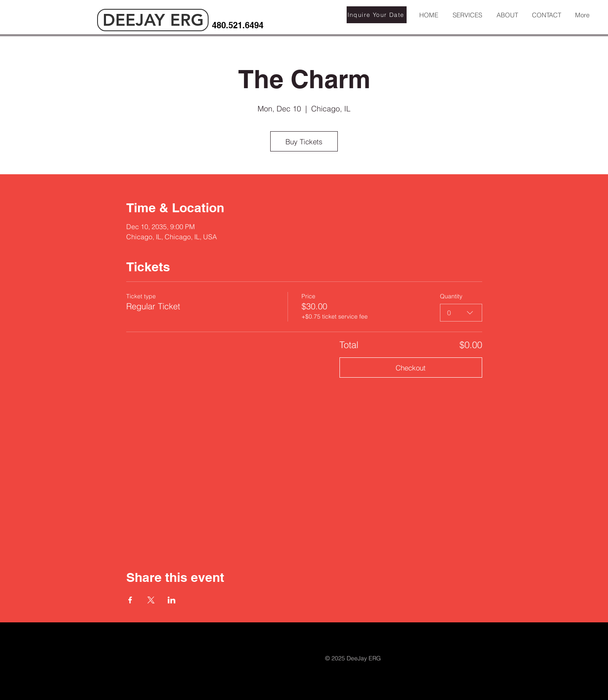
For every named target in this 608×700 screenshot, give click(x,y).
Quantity (451, 296)
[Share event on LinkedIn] (172, 600)
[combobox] (461, 313)
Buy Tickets (304, 142)
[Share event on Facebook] (130, 600)
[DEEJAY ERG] (153, 20)
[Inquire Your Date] (377, 15)
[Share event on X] (151, 600)
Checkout (411, 368)
